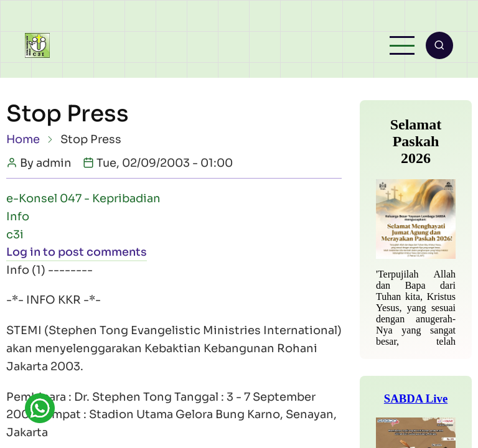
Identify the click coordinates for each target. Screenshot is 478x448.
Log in (24, 253)
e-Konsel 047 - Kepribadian (83, 199)
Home (23, 140)
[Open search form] (439, 46)
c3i (15, 235)
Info (18, 217)
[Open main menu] (401, 46)
